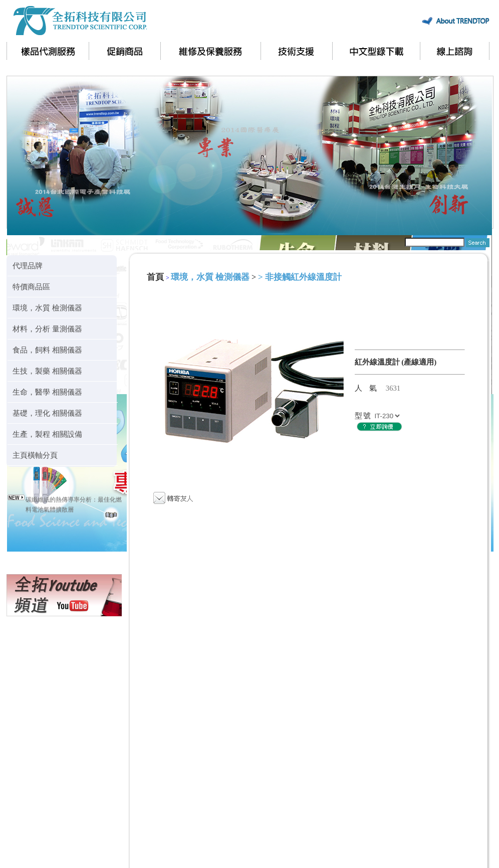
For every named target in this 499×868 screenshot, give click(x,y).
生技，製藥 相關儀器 (47, 371)
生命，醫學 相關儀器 (47, 392)
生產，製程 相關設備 (47, 434)
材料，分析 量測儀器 (47, 329)
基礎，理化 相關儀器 (47, 413)
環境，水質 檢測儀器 (47, 308)
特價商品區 (31, 287)
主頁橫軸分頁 (35, 455)
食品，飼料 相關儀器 (47, 350)
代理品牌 (28, 266)
